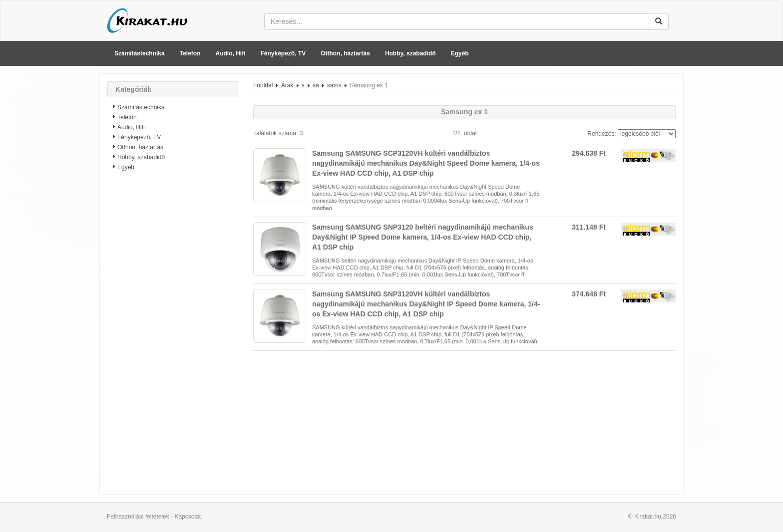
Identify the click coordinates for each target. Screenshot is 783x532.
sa (316, 85)
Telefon (190, 53)
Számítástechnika (140, 53)
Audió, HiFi (132, 127)
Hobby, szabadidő (410, 53)
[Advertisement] (173, 337)
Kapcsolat (188, 517)
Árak (287, 85)
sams (334, 85)
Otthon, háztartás (345, 53)
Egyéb (460, 53)
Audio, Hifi (231, 53)
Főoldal (263, 85)
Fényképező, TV (283, 53)
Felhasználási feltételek (138, 517)
